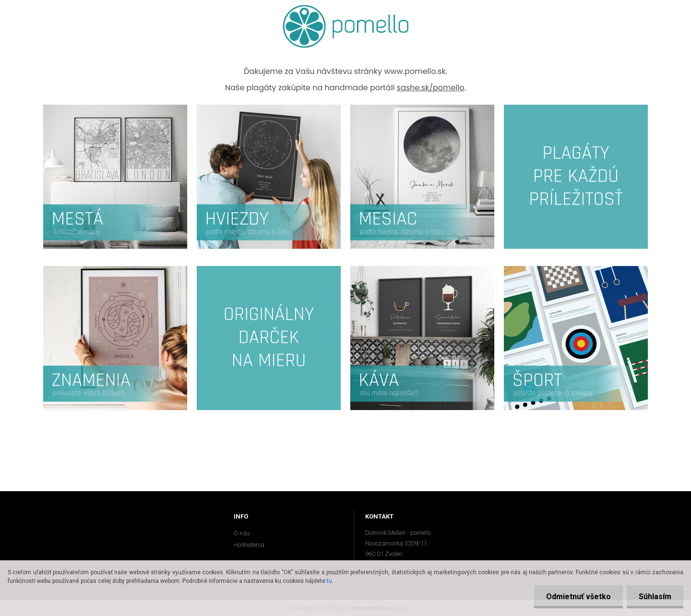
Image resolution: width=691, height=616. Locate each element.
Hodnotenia (249, 545)
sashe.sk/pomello (431, 88)
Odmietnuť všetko (578, 597)
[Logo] (346, 26)
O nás (242, 533)
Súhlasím (655, 597)
